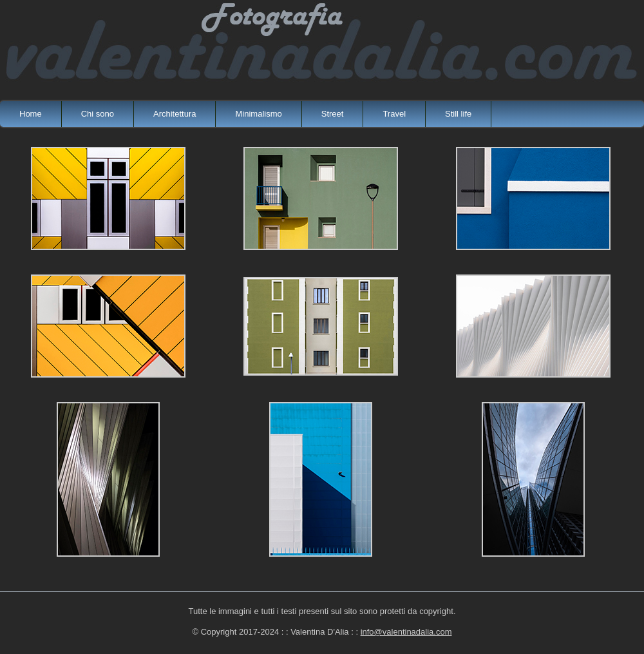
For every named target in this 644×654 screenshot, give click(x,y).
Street (333, 114)
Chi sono (98, 114)
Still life (458, 114)
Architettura (175, 114)
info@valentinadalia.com (406, 632)
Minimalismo (258, 114)
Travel (394, 114)
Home (31, 114)
